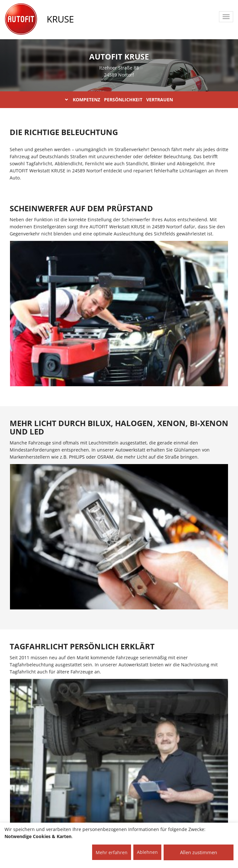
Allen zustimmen (199, 852)
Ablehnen (147, 852)
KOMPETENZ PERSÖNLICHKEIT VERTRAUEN (119, 100)
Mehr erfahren (112, 852)
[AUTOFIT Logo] (21, 19)
